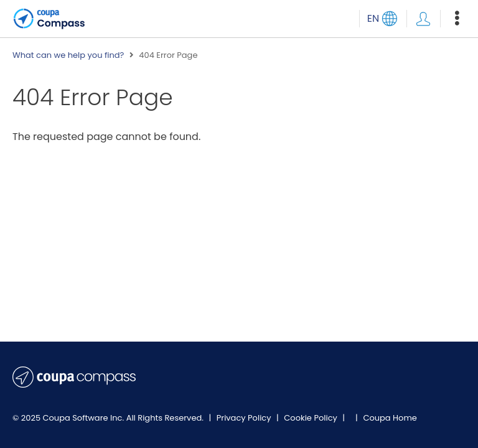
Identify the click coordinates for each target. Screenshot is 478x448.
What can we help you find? (68, 55)
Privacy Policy (245, 418)
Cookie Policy (312, 418)
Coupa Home (390, 418)
